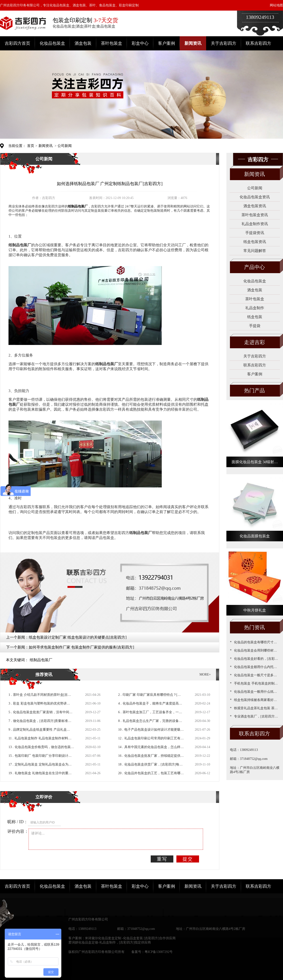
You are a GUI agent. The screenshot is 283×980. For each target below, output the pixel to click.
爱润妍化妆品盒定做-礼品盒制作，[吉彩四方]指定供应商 (110, 942)
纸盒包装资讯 (255, 242)
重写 (162, 859)
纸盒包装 (255, 317)
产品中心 (254, 267)
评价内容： (18, 831)
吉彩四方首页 (17, 43)
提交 (188, 859)
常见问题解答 (255, 251)
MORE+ (205, 674)
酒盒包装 (83, 43)
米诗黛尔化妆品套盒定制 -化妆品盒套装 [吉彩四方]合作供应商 (130, 938)
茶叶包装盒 (112, 43)
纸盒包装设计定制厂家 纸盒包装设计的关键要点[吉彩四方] (78, 637)
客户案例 (166, 43)
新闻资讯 (193, 43)
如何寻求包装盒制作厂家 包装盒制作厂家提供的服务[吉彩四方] (81, 647)
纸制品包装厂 (41, 660)
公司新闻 (65, 146)
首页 (31, 146)
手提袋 (255, 326)
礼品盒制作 (255, 308)
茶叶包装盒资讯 (255, 215)
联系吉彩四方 (258, 43)
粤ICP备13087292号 (159, 952)
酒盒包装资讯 (255, 206)
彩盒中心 (140, 43)
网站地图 (276, 5)
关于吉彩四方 (224, 43)
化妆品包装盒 (52, 43)
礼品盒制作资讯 (255, 224)
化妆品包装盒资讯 (255, 197)
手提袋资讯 (255, 233)
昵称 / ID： (18, 822)
